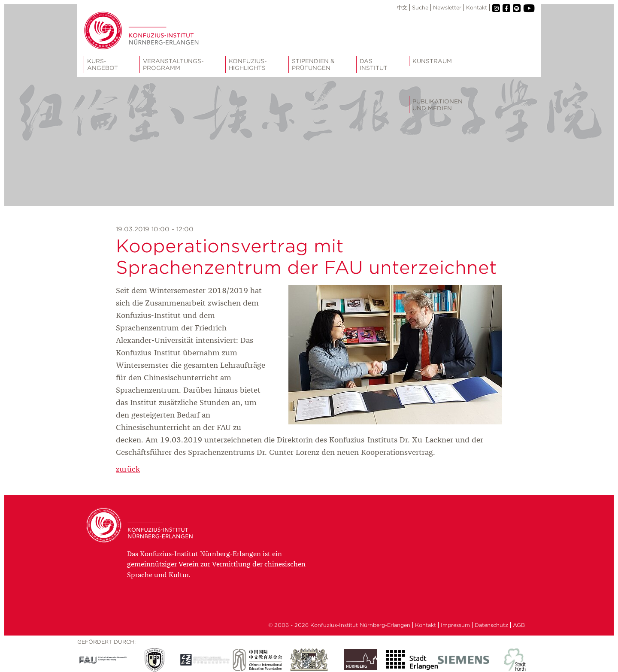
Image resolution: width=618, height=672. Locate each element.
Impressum (455, 625)
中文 (402, 8)
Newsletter (447, 8)
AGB (519, 625)
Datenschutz (491, 625)
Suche (420, 8)
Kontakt (477, 8)
